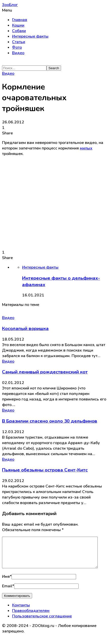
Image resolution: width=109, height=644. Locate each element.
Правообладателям (31, 617)
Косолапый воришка (25, 329)
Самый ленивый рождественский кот (45, 372)
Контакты (21, 611)
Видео (18, 53)
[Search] (24, 68)
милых (86, 148)
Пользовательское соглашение (42, 622)
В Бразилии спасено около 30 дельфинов (50, 421)
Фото (17, 47)
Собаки (19, 31)
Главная (20, 20)
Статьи (19, 42)
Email (8, 592)
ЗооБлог (10, 5)
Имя (7, 583)
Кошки (18, 25)
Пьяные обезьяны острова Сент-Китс (45, 470)
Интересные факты (30, 36)
